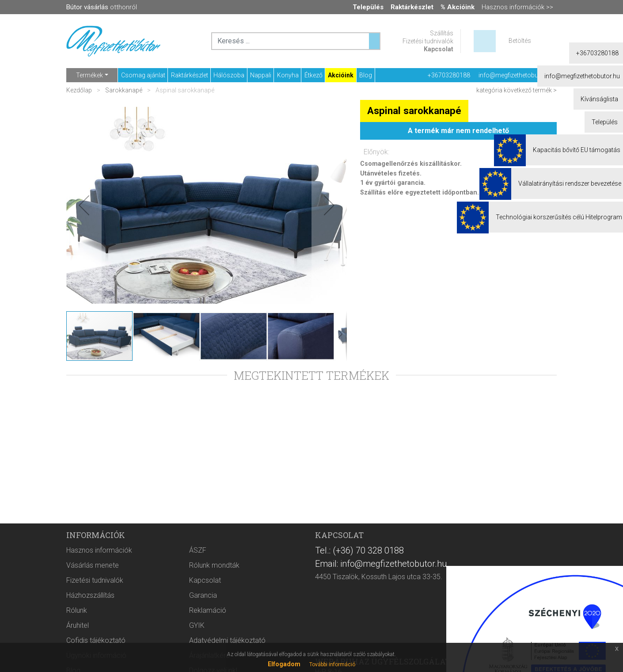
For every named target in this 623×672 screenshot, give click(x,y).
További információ (332, 664)
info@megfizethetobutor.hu (516, 75)
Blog (366, 75)
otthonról (102, 7)
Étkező (313, 75)
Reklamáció (208, 610)
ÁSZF (198, 550)
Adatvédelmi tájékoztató (227, 640)
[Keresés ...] (374, 41)
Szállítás (442, 33)
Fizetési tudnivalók (428, 41)
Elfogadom (284, 664)
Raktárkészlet (190, 75)
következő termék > (530, 90)
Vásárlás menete (93, 565)
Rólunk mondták (214, 565)
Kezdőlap (80, 90)
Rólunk (77, 610)
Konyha (288, 75)
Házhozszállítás (90, 595)
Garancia (203, 595)
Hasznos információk (99, 550)
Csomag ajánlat (143, 75)
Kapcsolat (439, 49)
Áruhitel (78, 625)
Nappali (261, 75)
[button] (84, 205)
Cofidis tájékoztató (96, 640)
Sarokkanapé (124, 90)
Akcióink (341, 75)
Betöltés (520, 41)
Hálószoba (229, 75)
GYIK (197, 625)
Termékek (89, 75)
